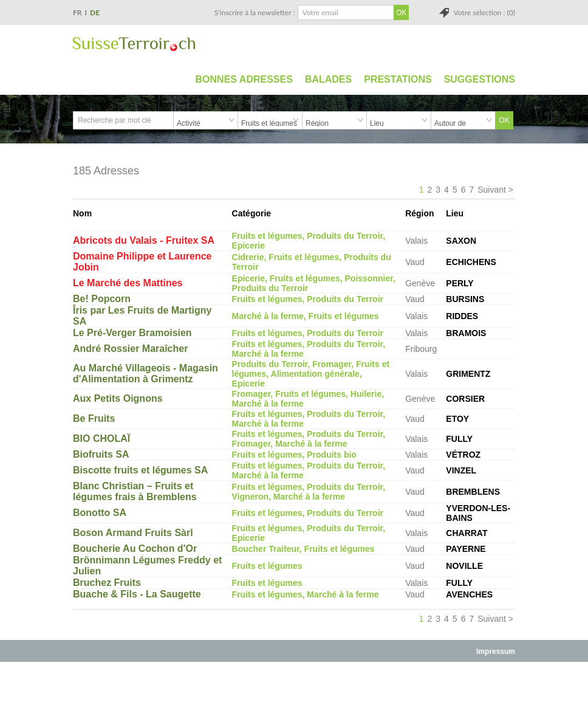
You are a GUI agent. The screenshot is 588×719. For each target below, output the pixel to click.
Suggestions (480, 79)
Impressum (496, 652)
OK (504, 120)
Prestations (398, 79)
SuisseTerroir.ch (134, 44)
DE (95, 12)
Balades (328, 79)
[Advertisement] (294, 690)
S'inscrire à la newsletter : (255, 12)
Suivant (492, 190)
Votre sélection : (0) (484, 12)
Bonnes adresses (244, 79)
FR (77, 12)
